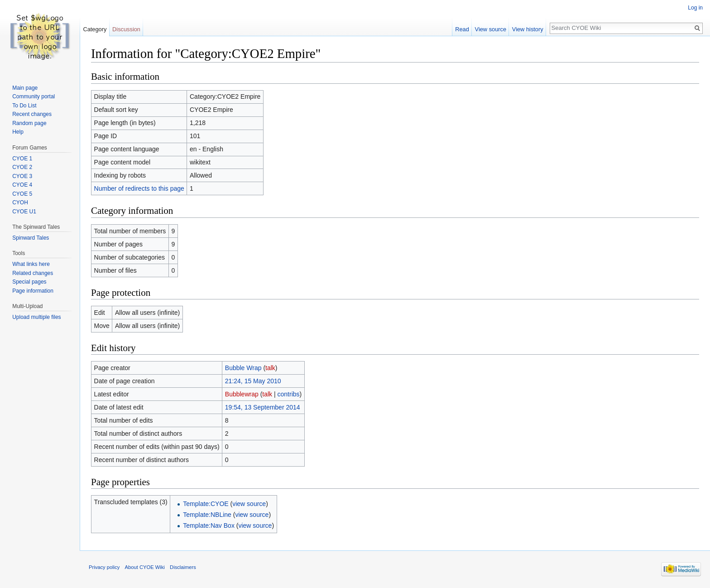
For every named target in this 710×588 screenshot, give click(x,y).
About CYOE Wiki (145, 567)
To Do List (24, 106)
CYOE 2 (22, 167)
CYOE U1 (24, 212)
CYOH (20, 202)
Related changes (33, 273)
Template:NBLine (207, 515)
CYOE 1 (22, 159)
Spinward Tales (31, 238)
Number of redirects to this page (139, 188)
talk (270, 368)
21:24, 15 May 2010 (253, 381)
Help (18, 132)
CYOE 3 (22, 176)
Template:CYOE (206, 504)
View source (491, 29)
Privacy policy (104, 567)
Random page (29, 123)
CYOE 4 (22, 185)
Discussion (126, 29)
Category (95, 29)
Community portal (34, 96)
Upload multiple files (36, 317)
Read (462, 29)
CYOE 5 (22, 194)
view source (249, 504)
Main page (25, 88)
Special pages (29, 282)
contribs (289, 394)
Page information (33, 291)
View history (528, 29)
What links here (31, 264)
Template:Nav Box (209, 525)
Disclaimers (183, 567)
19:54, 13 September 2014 (263, 407)
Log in (695, 8)
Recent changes (32, 114)
